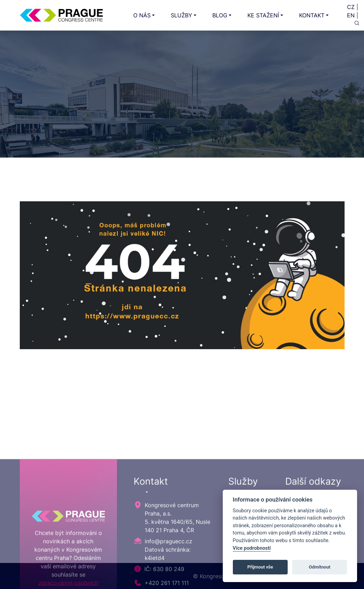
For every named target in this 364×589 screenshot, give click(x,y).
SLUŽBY (181, 15)
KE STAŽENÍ (263, 15)
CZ (351, 7)
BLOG (220, 15)
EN (351, 15)
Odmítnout (320, 567)
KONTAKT (312, 15)
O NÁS (142, 15)
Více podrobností (252, 548)
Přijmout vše (260, 567)
